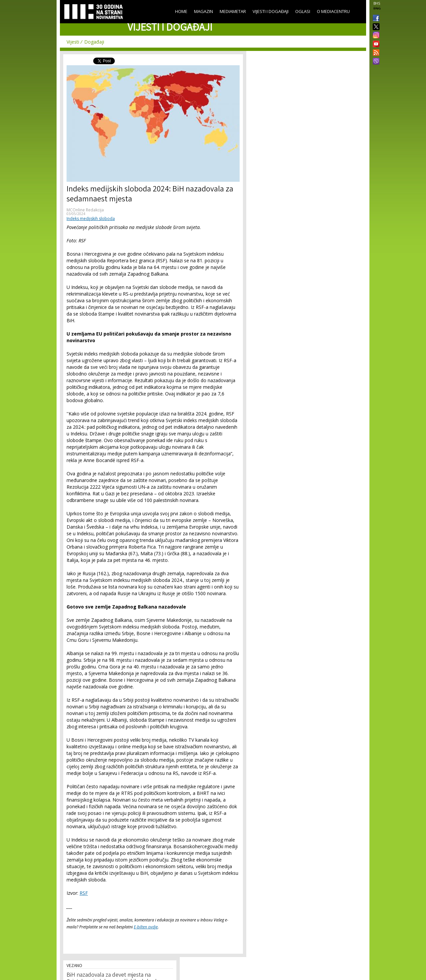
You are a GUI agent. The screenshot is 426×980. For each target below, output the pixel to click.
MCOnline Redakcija (85, 210)
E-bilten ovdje (146, 927)
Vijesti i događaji (271, 11)
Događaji (94, 42)
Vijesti (73, 42)
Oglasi (303, 11)
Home (181, 11)
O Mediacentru (333, 11)
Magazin (204, 11)
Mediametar (233, 11)
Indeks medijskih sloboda (91, 219)
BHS (377, 3)
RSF (84, 893)
